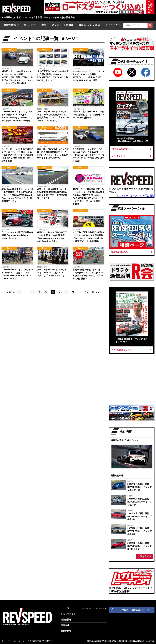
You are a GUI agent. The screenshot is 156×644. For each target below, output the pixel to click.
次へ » (95, 292)
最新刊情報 (66, 631)
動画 (44, 25)
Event (9, 50)
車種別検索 (10, 25)
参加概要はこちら (132, 252)
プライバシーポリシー (12, 641)
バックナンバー (132, 156)
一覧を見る (144, 556)
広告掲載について (36, 641)
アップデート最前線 (62, 25)
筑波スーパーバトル (90, 25)
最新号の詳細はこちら (132, 149)
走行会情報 (66, 620)
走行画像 (65, 625)
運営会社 (50, 641)
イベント (102, 608)
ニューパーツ (84, 608)
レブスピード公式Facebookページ (129, 610)
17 (87, 292)
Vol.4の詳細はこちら (132, 350)
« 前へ (11, 292)
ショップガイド (114, 25)
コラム (94, 608)
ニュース (29, 25)
